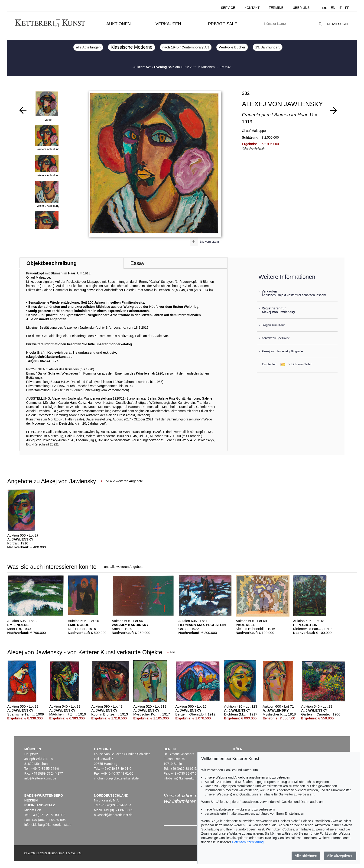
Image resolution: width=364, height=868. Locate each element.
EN (333, 8)
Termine (276, 8)
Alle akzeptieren (340, 856)
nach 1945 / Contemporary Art (186, 47)
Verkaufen (168, 24)
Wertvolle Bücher (232, 47)
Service (228, 8)
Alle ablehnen (306, 856)
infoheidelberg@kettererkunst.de (48, 825)
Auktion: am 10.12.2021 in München (175, 67)
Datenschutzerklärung (248, 842)
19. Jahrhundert (268, 47)
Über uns (301, 8)
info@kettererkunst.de (40, 778)
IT (340, 8)
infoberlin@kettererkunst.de (184, 778)
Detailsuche (338, 24)
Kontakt (252, 8)
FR (347, 8)
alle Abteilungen (88, 47)
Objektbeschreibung (52, 263)
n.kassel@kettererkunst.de (113, 815)
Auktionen (119, 24)
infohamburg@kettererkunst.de (116, 778)
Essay (137, 263)
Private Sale (223, 24)
